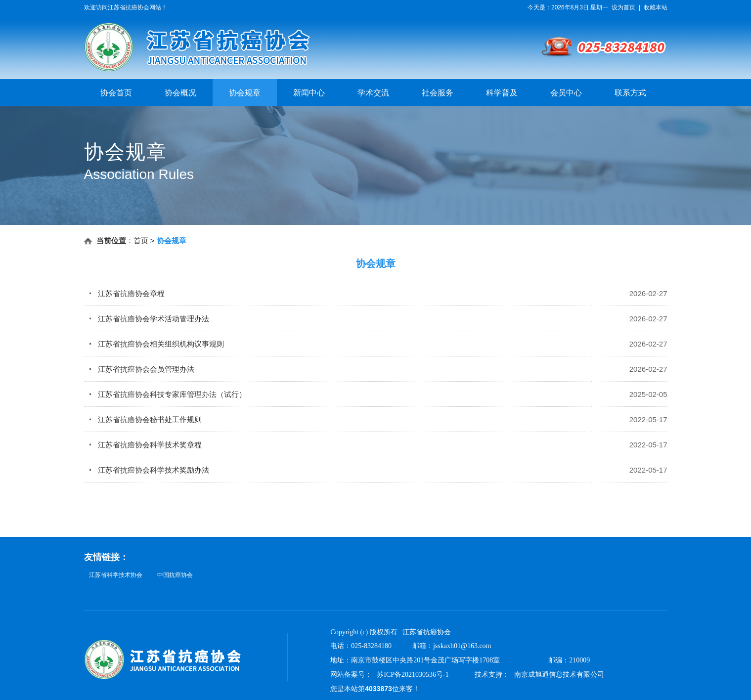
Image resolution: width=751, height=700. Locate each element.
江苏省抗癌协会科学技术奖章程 (145, 445)
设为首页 (623, 7)
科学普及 (502, 93)
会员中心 (566, 93)
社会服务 (438, 93)
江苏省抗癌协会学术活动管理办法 (149, 319)
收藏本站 (656, 7)
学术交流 (373, 93)
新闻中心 (309, 93)
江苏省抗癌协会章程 (127, 293)
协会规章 (245, 93)
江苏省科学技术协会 (116, 575)
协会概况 (180, 93)
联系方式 (630, 93)
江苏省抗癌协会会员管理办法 (142, 369)
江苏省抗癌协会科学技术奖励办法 (149, 470)
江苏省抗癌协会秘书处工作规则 (145, 419)
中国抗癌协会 (175, 575)
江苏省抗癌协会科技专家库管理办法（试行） (168, 394)
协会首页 (116, 93)
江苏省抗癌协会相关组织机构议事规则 (156, 344)
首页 (141, 241)
